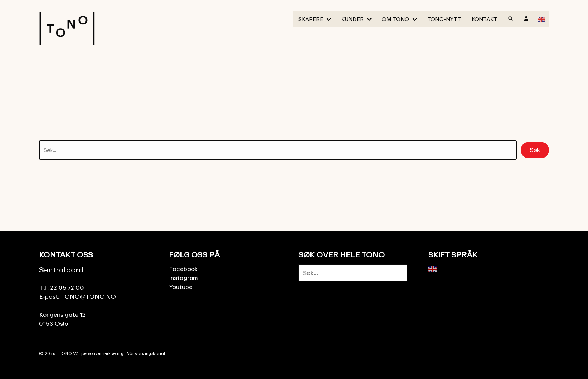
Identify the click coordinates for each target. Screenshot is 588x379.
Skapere (311, 19)
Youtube (181, 287)
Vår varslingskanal (146, 353)
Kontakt (484, 19)
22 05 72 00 (67, 287)
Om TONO (395, 19)
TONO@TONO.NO (88, 296)
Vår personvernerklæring (98, 353)
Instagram (183, 278)
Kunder (352, 19)
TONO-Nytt (444, 19)
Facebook (183, 269)
